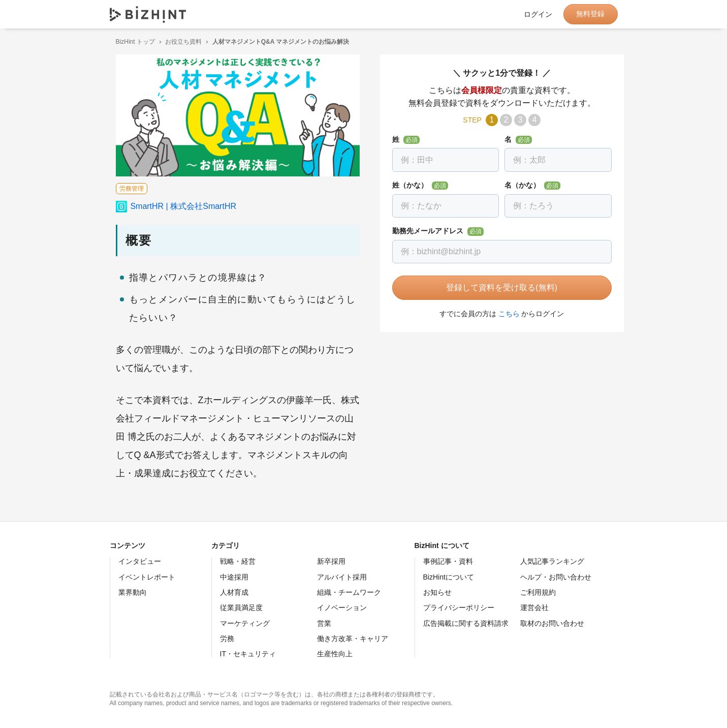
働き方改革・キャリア (353, 639)
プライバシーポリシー (459, 608)
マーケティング (245, 623)
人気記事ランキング (552, 561)
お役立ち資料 (177, 42)
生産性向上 (335, 654)
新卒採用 (331, 561)
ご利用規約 (538, 592)
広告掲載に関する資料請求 (466, 623)
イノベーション (342, 608)
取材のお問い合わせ (552, 623)
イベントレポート (147, 577)
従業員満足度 (241, 608)
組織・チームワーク (349, 592)
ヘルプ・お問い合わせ (556, 577)
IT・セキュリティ (248, 654)
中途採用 (234, 577)
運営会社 (534, 608)
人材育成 (234, 592)
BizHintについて (449, 577)
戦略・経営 (238, 561)
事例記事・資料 (448, 561)
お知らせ (437, 592)
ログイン (538, 14)
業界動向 (133, 592)
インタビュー (140, 561)
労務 (227, 639)
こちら (503, 314)
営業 (324, 623)
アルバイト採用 (342, 577)
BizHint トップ (129, 42)
